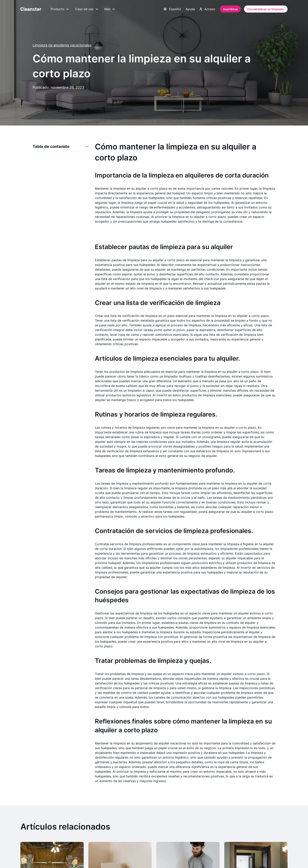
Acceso (207, 9)
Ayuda (190, 9)
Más (110, 9)
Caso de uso (87, 9)
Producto (60, 9)
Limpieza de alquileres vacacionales (62, 45)
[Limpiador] (31, 9)
